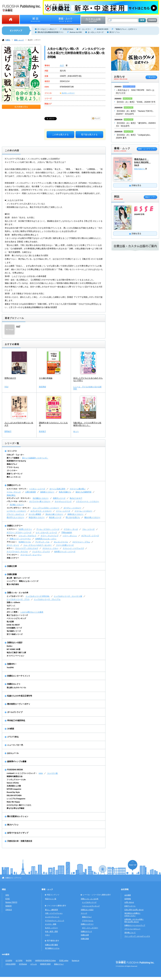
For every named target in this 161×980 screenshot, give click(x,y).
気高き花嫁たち (65, 492)
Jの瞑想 (11, 729)
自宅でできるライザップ (18, 833)
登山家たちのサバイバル (16, 688)
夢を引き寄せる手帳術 (15, 808)
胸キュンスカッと (14, 477)
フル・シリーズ (88, 529)
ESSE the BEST (13, 625)
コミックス (12, 451)
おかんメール (13, 753)
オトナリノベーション (15, 656)
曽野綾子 (8, 431)
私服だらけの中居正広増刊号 (20, 696)
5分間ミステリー (25, 529)
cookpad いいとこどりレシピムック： (22, 773)
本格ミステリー (13, 558)
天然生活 (9, 910)
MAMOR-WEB (102, 29)
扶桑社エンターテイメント (19, 676)
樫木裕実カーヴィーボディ (19, 704)
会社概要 (128, 895)
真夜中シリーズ (59, 498)
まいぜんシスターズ (96, 32)
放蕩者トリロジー (47, 492)
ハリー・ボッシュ (70, 536)
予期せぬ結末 (67, 532)
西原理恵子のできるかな (16, 461)
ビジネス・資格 (51, 924)
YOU (6, 387)
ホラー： (10, 548)
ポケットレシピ (13, 609)
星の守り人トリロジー (15, 517)
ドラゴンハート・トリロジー (87, 501)
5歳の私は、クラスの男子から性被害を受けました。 (87, 424)
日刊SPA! (9, 961)
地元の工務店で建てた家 (16, 652)
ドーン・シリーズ (63, 511)
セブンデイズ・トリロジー (41, 511)
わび (62, 65)
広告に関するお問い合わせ (134, 910)
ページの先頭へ (133, 865)
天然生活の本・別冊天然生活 (20, 841)
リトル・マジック (14, 492)
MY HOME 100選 (13, 649)
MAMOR (9, 906)
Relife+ (10, 646)
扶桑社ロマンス (14, 485)
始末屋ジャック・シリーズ (65, 551)
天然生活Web (68, 29)
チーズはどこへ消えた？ (47, 29)
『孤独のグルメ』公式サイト (126, 29)
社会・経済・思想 (51, 931)
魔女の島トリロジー (92, 517)
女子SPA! (19, 961)
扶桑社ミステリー (15, 526)
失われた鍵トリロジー (54, 514)
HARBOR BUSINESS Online (45, 961)
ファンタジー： (13, 555)
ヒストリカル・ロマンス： (17, 489)
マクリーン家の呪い (78, 489)
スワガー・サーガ (71, 529)
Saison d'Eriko (13, 783)
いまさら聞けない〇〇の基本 (32, 612)
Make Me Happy (13, 802)
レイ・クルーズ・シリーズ (46, 532)
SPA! (7, 895)
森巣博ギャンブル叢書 (17, 761)
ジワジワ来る (13, 737)
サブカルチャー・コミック (55, 921)
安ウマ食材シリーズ (15, 634)
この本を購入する (60, 135)
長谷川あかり (140, 169)
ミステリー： (12, 529)
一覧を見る (151, 77)
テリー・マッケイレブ (50, 536)
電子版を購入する (89, 135)
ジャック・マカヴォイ (27, 536)
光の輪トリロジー (17, 505)
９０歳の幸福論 (46, 378)
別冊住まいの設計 (15, 643)
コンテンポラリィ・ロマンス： (19, 508)
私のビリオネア (76, 498)
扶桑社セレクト (14, 684)
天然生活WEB (10, 964)
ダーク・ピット (13, 545)
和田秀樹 (42, 387)
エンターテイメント (52, 917)
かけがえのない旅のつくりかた (19, 805)
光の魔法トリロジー (41, 498)
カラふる (34, 964)
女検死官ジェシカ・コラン (46, 539)
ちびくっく (11, 606)
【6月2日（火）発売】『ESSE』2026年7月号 (136, 102)
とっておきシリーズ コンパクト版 (68, 596)
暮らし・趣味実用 (51, 910)
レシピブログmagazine (16, 799)
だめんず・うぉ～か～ (15, 455)
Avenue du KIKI (76, 32)
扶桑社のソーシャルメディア (135, 925)
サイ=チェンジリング (63, 501)
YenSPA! (10, 668)
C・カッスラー (85, 29)
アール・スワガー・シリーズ (48, 529)
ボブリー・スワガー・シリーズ (19, 532)
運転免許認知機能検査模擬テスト (51, 32)
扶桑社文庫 (12, 566)
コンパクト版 (52, 773)
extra (41, 773)
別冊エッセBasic (13, 602)
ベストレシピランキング (16, 618)
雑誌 (4, 889)
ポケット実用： (13, 612)
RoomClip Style (13, 792)
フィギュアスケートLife (16, 780)
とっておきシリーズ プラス (18, 599)
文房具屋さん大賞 (14, 786)
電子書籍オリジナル (52, 948)
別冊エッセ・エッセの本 (18, 593)
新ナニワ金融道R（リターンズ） (35, 458)
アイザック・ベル (42, 542)
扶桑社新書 (12, 574)
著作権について (130, 933)
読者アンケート (130, 906)
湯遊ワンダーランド (15, 474)
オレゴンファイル (61, 542)
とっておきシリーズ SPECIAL (38, 596)
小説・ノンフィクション (54, 913)
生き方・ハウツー (34, 40)
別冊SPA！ (12, 664)
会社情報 (125, 889)
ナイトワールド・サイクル (17, 551)
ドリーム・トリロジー (83, 511)
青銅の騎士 (11, 495)
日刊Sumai (23, 964)
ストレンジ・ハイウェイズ (73, 548)
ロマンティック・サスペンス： (19, 498)
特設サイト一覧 (51, 899)
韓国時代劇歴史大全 (15, 776)
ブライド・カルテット (15, 514)
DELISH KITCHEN (14, 795)
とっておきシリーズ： (15, 596)
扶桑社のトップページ (13, 878)
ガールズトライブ (15, 712)
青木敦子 (42, 431)
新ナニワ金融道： (14, 458)
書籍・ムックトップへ (147, 149)
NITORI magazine (14, 789)
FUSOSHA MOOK (15, 770)
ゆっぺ (76, 431)
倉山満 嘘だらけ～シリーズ (18, 578)
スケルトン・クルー (50, 548)
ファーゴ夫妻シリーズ (65, 545)
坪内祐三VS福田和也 (16, 721)
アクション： (12, 542)
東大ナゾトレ (115, 32)
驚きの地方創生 (13, 584)
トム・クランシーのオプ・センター (38, 545)
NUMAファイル (25, 542)
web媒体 (6, 954)
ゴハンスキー (12, 470)
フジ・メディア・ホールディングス (137, 936)
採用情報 (128, 899)
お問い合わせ (129, 902)
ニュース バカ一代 (15, 745)
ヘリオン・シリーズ (37, 489)
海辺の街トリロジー (37, 517)
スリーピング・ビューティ (31, 555)
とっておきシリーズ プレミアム (47, 599)
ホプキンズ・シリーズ (90, 536)
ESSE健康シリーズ (14, 628)
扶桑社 (8, 40)
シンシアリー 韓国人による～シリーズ (23, 581)
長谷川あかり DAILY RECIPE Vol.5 (142, 162)
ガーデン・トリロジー (72, 508)
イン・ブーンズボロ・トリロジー (46, 508)
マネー (47, 935)
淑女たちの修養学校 (83, 492)
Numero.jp (76, 961)
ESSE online (64, 961)
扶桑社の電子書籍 (51, 945)
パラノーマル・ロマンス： (17, 501)
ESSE (8, 899)
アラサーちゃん (13, 467)
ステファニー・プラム (81, 542)
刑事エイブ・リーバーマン (20, 539)
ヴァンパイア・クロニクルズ (27, 548)
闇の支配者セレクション (18, 816)
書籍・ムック (19, 40)
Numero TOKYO (11, 902)
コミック (84, 913)
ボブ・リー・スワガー (90, 928)
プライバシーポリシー (132, 929)
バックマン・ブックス (41, 551)
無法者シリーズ (55, 517)
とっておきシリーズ (89, 902)
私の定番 (10, 622)
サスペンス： (12, 536)
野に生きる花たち (73, 517)
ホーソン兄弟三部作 (57, 489)
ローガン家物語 (35, 514)
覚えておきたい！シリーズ (17, 615)
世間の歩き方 (10, 378)
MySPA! (29, 961)
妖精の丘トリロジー (75, 514)
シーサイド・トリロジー (16, 511)
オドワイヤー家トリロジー (40, 501)
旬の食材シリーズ (14, 631)
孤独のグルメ (12, 464)
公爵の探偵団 (31, 492)
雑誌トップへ (150, 197)
